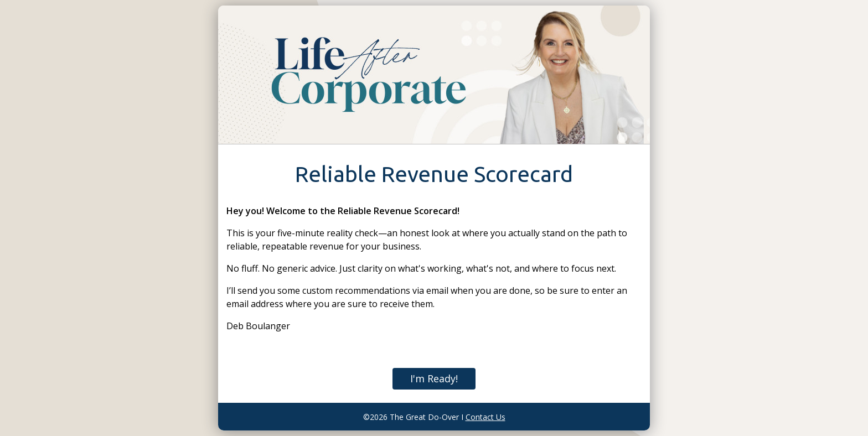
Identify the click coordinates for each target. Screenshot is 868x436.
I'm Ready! (434, 378)
